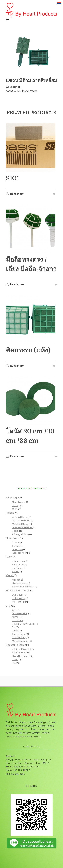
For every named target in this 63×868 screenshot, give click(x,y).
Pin (14, 627)
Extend (16, 543)
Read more (15, 194)
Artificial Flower (20, 649)
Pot (14, 663)
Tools (15, 631)
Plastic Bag (18, 620)
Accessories (13, 91)
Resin (15, 659)
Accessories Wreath (23, 587)
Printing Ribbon (20, 534)
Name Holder (20, 613)
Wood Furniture (21, 656)
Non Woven (18, 502)
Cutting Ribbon (20, 517)
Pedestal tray (19, 637)
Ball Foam (18, 568)
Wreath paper (20, 583)
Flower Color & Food (18, 591)
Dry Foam (17, 549)
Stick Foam (18, 565)
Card (15, 610)
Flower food (19, 602)
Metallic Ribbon (21, 524)
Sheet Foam (19, 561)
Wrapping (11, 498)
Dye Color (18, 595)
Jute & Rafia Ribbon (23, 527)
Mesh (15, 505)
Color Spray (19, 598)
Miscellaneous (20, 641)
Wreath (10, 575)
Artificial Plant (19, 653)
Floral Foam (29, 91)
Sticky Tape (18, 634)
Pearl (15, 531)
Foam (9, 557)
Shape (16, 571)
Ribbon (10, 513)
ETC (8, 606)
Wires (15, 617)
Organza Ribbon (21, 520)
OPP (15, 509)
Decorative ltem (15, 645)
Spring (16, 546)
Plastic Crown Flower (24, 624)
